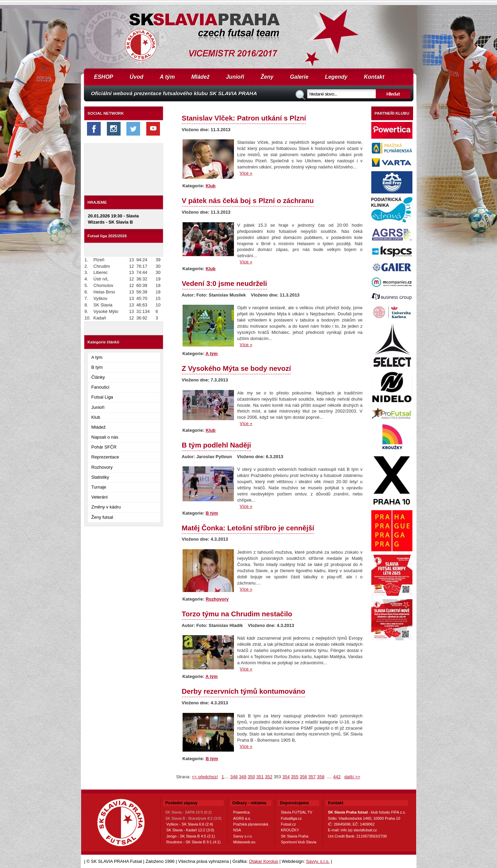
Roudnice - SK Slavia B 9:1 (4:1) (194, 842)
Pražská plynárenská (251, 824)
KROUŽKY (290, 830)
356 (303, 777)
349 (243, 777)
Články (98, 377)
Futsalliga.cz (291, 818)
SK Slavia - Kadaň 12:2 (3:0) (190, 830)
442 (337, 777)
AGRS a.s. (242, 818)
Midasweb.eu (244, 842)
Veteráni (100, 497)
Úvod (137, 77)
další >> (352, 777)
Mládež (200, 77)
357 (312, 777)
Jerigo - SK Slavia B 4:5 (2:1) (191, 836)
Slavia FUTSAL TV (297, 812)
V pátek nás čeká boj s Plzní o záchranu (248, 200)
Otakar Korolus (264, 861)
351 (260, 777)
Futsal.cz (288, 824)
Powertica (241, 812)
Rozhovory (102, 467)
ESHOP (104, 77)
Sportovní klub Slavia (299, 842)
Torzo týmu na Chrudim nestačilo (237, 614)
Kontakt (374, 77)
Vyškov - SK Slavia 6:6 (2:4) (190, 824)
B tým (97, 367)
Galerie (299, 77)
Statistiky (100, 477)
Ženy (267, 77)
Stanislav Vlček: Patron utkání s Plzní (244, 118)
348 (234, 777)
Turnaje (99, 487)
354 (286, 777)
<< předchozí (205, 777)
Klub (96, 417)
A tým (167, 77)
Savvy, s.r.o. (318, 861)
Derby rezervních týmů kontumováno (244, 691)
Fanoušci (101, 387)
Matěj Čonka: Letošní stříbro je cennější (248, 528)
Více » (246, 173)
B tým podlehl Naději (216, 445)
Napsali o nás (105, 437)
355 (295, 777)
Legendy (336, 77)
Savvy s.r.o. (243, 836)
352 (269, 777)
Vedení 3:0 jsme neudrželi (225, 283)
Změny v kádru (106, 507)
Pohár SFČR (104, 447)
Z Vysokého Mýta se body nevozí (237, 368)
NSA (237, 830)
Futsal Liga (102, 397)
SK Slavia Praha (295, 836)
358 (321, 777)
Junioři (235, 77)
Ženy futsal (102, 517)
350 (251, 777)
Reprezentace (105, 457)
